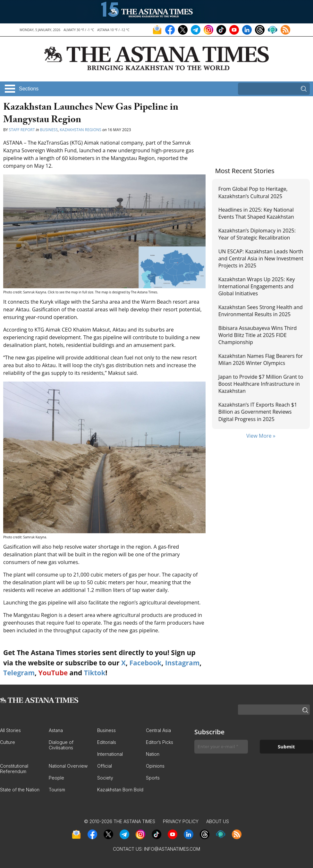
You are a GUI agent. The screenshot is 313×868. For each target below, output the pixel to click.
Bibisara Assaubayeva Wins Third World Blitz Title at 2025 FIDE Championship (258, 335)
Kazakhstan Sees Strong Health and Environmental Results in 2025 (261, 311)
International (110, 754)
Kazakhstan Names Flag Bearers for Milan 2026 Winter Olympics (261, 359)
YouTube (53, 673)
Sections (29, 89)
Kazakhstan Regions (80, 130)
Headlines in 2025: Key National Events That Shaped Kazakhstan (256, 213)
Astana (56, 730)
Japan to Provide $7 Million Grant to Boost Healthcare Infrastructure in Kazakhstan (261, 384)
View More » (261, 436)
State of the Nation (20, 790)
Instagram (182, 663)
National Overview (68, 766)
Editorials (107, 742)
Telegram (19, 673)
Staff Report (22, 130)
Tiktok (95, 673)
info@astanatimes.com (172, 849)
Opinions (155, 766)
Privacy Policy (181, 821)
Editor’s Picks (160, 742)
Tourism (57, 790)
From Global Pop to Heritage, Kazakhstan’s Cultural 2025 (253, 192)
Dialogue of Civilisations (61, 745)
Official (105, 766)
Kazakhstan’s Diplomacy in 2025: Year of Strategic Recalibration (257, 234)
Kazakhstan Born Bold (120, 790)
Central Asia (158, 730)
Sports (153, 778)
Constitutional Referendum (14, 769)
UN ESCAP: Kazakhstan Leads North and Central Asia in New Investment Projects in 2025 (261, 259)
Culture (8, 742)
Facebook (145, 663)
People (56, 778)
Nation (153, 754)
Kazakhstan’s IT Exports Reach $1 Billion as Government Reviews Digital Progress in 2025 (258, 412)
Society (105, 778)
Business (49, 130)
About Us (218, 821)
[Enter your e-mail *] (221, 747)
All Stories (10, 730)
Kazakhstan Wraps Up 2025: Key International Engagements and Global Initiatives (257, 287)
